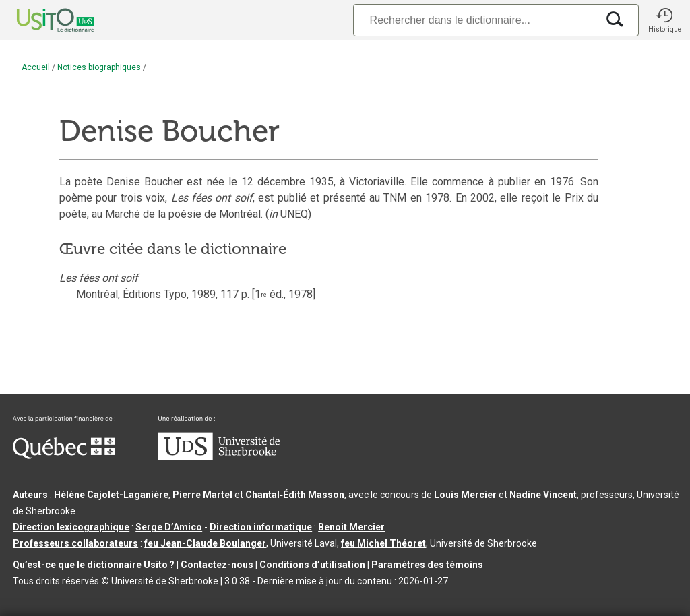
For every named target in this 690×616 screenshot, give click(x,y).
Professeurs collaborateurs (75, 543)
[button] (664, 20)
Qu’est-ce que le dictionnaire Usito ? (94, 565)
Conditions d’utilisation (312, 565)
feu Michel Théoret (383, 543)
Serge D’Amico (169, 527)
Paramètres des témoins (427, 565)
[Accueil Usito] (40, 20)
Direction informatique (261, 527)
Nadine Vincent (543, 495)
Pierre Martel (202, 495)
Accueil (36, 67)
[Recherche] (475, 20)
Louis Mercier (465, 495)
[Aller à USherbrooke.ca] (219, 457)
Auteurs (30, 495)
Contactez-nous (217, 565)
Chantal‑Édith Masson (295, 495)
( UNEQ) (288, 214)
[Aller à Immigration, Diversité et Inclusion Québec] (64, 456)
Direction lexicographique (71, 527)
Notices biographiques (99, 67)
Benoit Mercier (351, 527)
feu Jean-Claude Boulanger (205, 543)
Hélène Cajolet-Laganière (111, 495)
